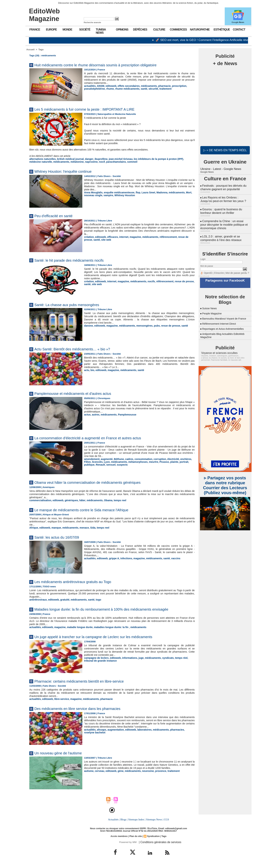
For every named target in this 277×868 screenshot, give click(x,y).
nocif (74, 162)
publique (179, 461)
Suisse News (210, 303)
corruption (154, 459)
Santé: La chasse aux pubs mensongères (73, 304)
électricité (167, 459)
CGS (166, 823)
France (35, 30)
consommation (139, 459)
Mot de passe (207, 262)
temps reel (113, 500)
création (89, 236)
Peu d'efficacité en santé (57, 215)
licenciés (89, 461)
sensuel (88, 464)
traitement (159, 88)
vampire (96, 195)
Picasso (151, 461)
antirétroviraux (37, 599)
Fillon (188, 459)
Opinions (122, 30)
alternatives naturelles (41, 159)
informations (126, 662)
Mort (181, 192)
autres (95, 414)
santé (139, 88)
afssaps (100, 737)
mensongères (140, 325)
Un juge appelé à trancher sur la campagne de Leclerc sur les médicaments (105, 641)
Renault (190, 461)
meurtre (141, 461)
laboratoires (140, 737)
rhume (108, 88)
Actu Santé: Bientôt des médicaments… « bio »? (80, 349)
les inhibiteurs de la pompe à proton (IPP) (148, 159)
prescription (172, 86)
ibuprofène (95, 159)
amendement (91, 459)
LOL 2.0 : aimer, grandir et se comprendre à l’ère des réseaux (220, 234)
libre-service (59, 703)
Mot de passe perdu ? (234, 269)
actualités (89, 86)
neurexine (143, 778)
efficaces (110, 236)
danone (88, 325)
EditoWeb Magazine (44, 15)
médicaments (144, 86)
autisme (88, 778)
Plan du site (136, 840)
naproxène (64, 162)
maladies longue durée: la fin (105, 631)
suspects (99, 464)
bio (92, 370)
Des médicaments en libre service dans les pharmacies (86, 712)
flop (134, 192)
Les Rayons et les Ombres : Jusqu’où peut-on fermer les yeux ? (225, 198)
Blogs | (124, 823)
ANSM (99, 86)
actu (86, 370)
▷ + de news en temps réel (225, 150)
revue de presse (180, 236)
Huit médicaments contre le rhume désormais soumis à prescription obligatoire (108, 65)
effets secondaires (125, 86)
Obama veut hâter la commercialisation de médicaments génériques (98, 482)
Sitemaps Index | (137, 823)
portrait (169, 461)
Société (85, 30)
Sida (88, 527)
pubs (151, 325)
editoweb (109, 86)
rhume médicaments (124, 88)
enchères (178, 459)
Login (203, 255)
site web (96, 239)
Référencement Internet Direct (221, 322)
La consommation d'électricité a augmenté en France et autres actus (99, 437)
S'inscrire (217, 269)
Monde (67, 30)
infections (123, 558)
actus (87, 414)
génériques (68, 500)
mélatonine (51, 162)
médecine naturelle (183, 159)
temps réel (174, 662)
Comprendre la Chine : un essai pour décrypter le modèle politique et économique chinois (224, 221)
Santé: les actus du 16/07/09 (61, 536)
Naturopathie (200, 30)
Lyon (98, 461)
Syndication (153, 840)
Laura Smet (144, 192)
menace (80, 527)
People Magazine (213, 308)
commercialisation (39, 500)
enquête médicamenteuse (116, 192)
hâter (78, 500)
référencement (162, 236)
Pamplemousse (124, 414)
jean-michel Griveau (114, 159)
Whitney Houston (112, 195)
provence (155, 778)
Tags (41, 49)
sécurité (148, 88)
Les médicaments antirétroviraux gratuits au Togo (81, 581)
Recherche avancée (92, 22)
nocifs (146, 281)
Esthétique (222, 30)
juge (137, 662)
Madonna (156, 192)
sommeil (102, 162)
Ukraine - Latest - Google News (220, 169)
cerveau (98, 778)
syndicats (162, 662)
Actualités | (114, 823)
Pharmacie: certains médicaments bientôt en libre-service (88, 685)
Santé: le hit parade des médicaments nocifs (76, 260)
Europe (51, 30)
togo (93, 599)
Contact (239, 30)
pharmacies (170, 737)
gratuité (62, 599)
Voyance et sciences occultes (217, 351)
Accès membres (120, 840)
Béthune (116, 459)
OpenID (207, 269)
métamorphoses (126, 461)
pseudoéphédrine (94, 88)
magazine (132, 236)
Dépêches (140, 30)
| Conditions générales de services (158, 846)
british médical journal (67, 159)
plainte (160, 461)
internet (121, 236)
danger (84, 159)
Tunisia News (101, 31)
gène (118, 778)
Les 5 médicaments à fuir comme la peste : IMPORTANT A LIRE (95, 109)
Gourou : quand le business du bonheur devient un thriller (220, 209)
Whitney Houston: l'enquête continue (69, 171)
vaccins (169, 558)
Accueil (30, 49)
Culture (159, 30)
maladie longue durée (76, 631)
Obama (102, 500)
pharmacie (158, 86)
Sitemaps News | (154, 823)
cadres (126, 459)
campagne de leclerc (95, 662)
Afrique (33, 527)
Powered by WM (127, 846)
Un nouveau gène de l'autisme (63, 757)
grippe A (112, 558)
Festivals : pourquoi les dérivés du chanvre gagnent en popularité (223, 187)
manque (54, 527)
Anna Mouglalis (93, 192)
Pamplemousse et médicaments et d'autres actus (81, 393)
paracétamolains (87, 162)
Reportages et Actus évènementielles (225, 327)
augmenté (105, 459)
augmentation (113, 737)
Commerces (178, 30)
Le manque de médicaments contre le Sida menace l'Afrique (91, 509)
